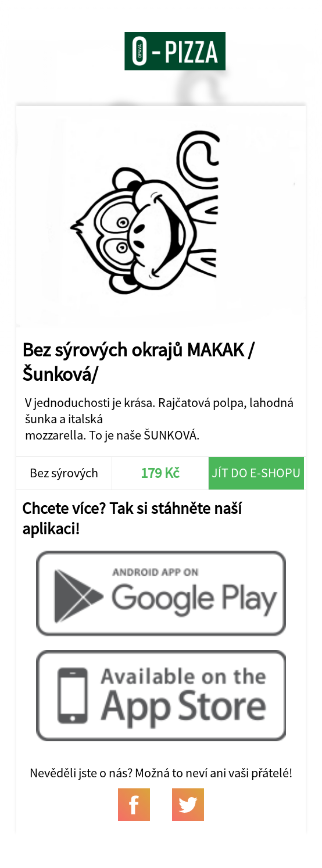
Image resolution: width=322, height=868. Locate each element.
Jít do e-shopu (256, 473)
